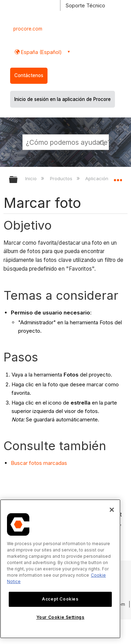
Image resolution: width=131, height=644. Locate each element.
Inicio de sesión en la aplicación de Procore (63, 99)
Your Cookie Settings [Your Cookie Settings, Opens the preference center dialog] (60, 617)
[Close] (112, 510)
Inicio (32, 178)
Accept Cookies (60, 599)
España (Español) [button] (41, 52)
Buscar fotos (26, 463)
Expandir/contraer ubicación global (118, 177)
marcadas (54, 463)
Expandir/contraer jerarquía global (18, 180)
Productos (62, 178)
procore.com (28, 29)
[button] (102, 142)
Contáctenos (29, 75)
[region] (60, 569)
